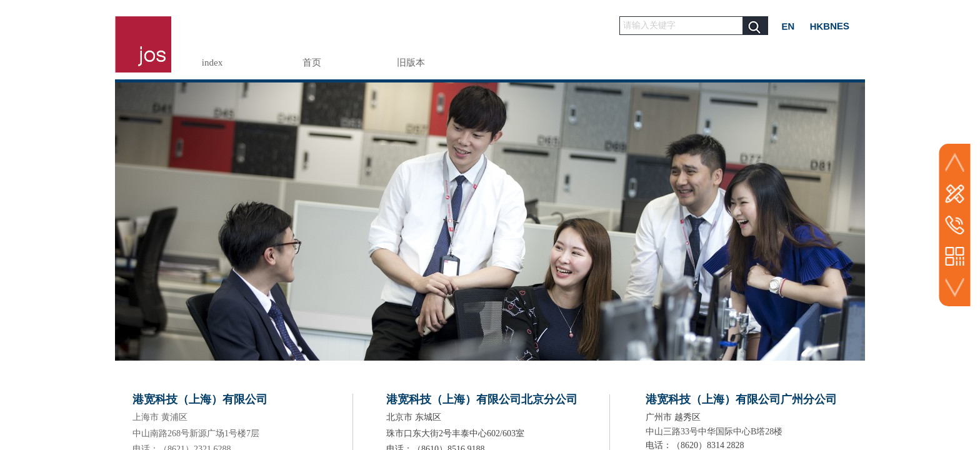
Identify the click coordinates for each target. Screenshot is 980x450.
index (212, 62)
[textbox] (681, 26)
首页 (312, 62)
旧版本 (411, 62)
